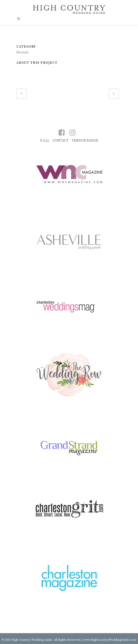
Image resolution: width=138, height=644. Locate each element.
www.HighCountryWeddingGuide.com (110, 640)
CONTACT (61, 141)
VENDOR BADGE (85, 141)
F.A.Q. (45, 141)
